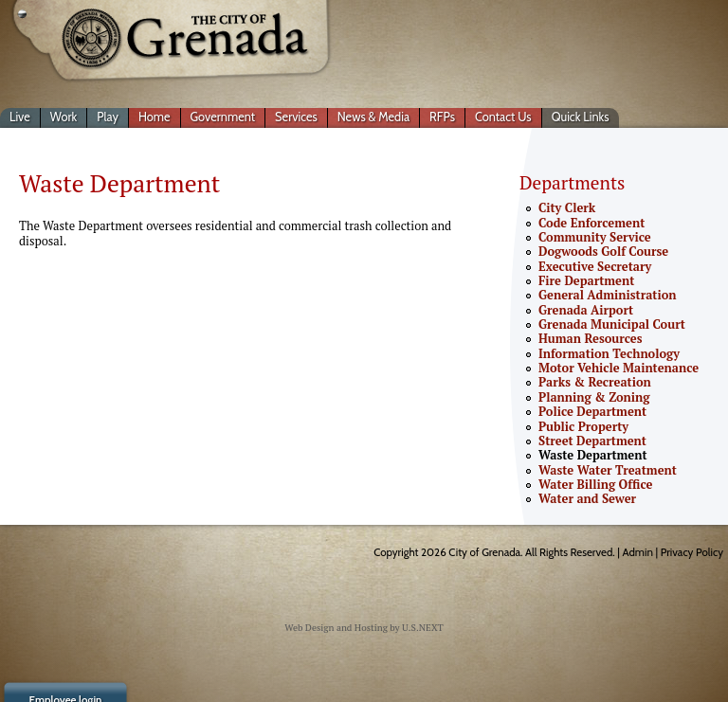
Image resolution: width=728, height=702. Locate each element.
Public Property (583, 427)
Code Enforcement (591, 223)
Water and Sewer (587, 499)
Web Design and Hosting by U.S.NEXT (364, 628)
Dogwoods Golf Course (603, 252)
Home (155, 117)
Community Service (595, 237)
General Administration (608, 295)
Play (108, 117)
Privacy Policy (692, 552)
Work (64, 117)
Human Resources (590, 339)
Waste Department (593, 455)
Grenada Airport (586, 310)
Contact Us (503, 117)
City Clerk (567, 208)
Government (223, 117)
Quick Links (581, 117)
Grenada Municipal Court (612, 324)
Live (20, 117)
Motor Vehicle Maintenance (619, 368)
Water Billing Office (595, 485)
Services (296, 117)
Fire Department (586, 281)
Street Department (592, 441)
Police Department (592, 412)
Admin (638, 552)
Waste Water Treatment (608, 470)
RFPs (442, 117)
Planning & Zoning (594, 397)
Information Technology (609, 354)
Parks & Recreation (595, 382)
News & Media (373, 117)
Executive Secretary (595, 267)
